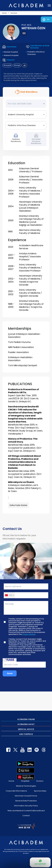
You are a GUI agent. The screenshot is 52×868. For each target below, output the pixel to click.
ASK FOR (26, 734)
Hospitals (25, 781)
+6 (24, 65)
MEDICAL (26, 729)
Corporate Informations (16, 791)
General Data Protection (26, 801)
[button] (9, 595)
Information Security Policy (26, 806)
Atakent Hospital (11, 55)
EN (48, 19)
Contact (26, 816)
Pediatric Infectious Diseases (36, 53)
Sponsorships (40, 791)
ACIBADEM (26, 719)
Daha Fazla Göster (19, 505)
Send (10, 673)
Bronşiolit (7, 65)
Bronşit (17, 65)
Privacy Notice (29, 634)
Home (11, 781)
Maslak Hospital (11, 52)
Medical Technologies (26, 786)
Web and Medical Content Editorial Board (26, 811)
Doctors (40, 781)
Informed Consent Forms (26, 796)
